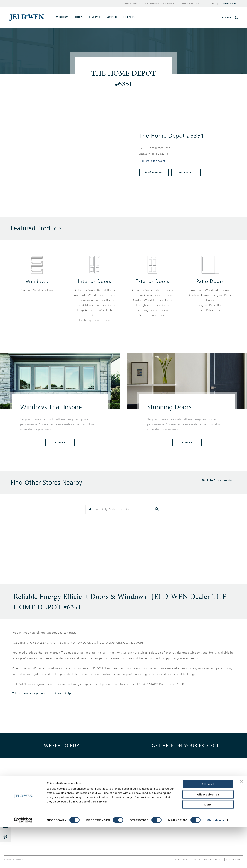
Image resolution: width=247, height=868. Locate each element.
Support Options (145, 787)
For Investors (192, 4)
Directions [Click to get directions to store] (186, 172)
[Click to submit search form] (157, 509)
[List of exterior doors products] (152, 303)
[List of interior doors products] (95, 305)
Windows (37, 281)
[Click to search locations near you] (90, 509)
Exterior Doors (152, 281)
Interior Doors (95, 281)
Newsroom (197, 800)
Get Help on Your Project (161, 4)
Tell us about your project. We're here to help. (42, 694)
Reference (86, 806)
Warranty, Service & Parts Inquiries (150, 801)
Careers (195, 806)
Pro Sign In (230, 4)
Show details (216, 861)
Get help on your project (185, 745)
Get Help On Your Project (150, 794)
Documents (87, 813)
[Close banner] (241, 822)
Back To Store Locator (218, 480)
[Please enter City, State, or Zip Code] (124, 509)
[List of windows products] (37, 290)
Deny (208, 845)
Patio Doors (210, 281)
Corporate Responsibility (205, 794)
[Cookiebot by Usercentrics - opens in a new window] (23, 861)
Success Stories (89, 800)
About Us (196, 787)
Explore (60, 443)
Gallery (84, 787)
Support (112, 17)
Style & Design (89, 794)
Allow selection (208, 835)
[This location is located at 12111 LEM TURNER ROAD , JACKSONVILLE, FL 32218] (186, 151)
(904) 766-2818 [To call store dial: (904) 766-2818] (154, 172)
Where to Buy (131, 4)
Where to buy (62, 745)
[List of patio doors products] (210, 300)
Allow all (208, 825)
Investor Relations (201, 813)
